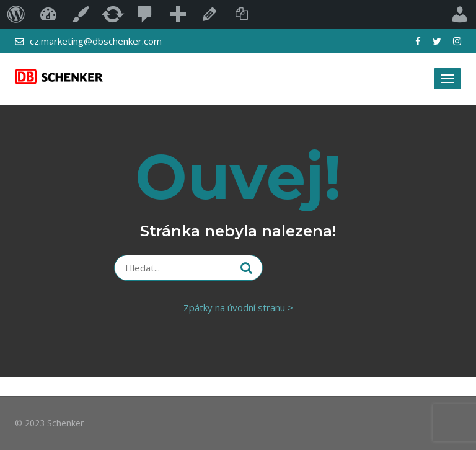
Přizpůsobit (81, 14)
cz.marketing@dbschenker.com (96, 41)
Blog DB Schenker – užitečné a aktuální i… (48, 14)
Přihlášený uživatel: (460, 14)
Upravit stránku (209, 14)
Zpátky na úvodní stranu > (238, 307)
